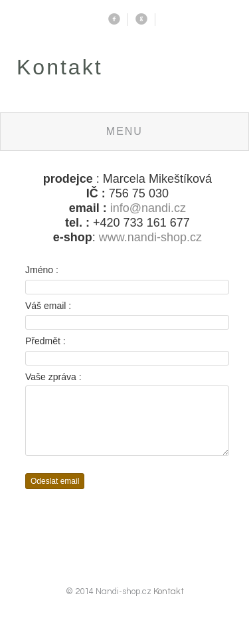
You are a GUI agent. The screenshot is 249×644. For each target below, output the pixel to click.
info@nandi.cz (148, 208)
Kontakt (169, 603)
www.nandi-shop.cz (150, 237)
